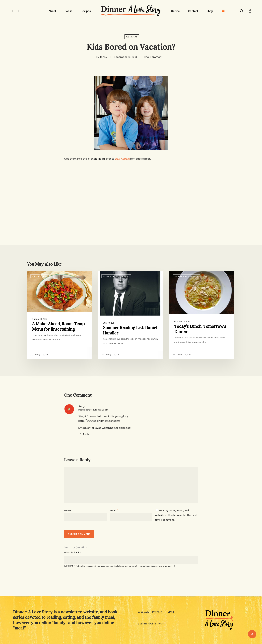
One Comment (153, 57)
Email (114, 510)
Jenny (103, 57)
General (132, 37)
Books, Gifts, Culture (116, 276)
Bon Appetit (122, 159)
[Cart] (250, 11)
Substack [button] (143, 612)
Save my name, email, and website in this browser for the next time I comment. (176, 515)
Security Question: (76, 547)
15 (117, 355)
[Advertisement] (131, 189)
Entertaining (40, 276)
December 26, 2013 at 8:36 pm (93, 410)
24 (188, 355)
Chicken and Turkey (186, 276)
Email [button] (171, 612)
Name (68, 510)
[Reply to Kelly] (84, 434)
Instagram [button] (158, 612)
